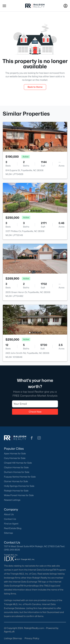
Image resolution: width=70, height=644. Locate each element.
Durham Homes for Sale (17, 472)
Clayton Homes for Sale (16, 467)
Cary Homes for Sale (15, 458)
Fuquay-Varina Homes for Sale (20, 477)
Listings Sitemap (13, 638)
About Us (9, 514)
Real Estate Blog (13, 528)
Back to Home (35, 87)
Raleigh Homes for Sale (16, 491)
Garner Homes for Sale (16, 481)
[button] (4, 6)
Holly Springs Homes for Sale (19, 486)
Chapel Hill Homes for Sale (18, 463)
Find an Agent (11, 524)
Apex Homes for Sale (15, 453)
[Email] (35, 404)
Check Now (35, 412)
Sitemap (8, 533)
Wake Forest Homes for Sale (19, 495)
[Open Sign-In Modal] (65, 6)
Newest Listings (12, 500)
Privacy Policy (32, 638)
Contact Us (10, 519)
